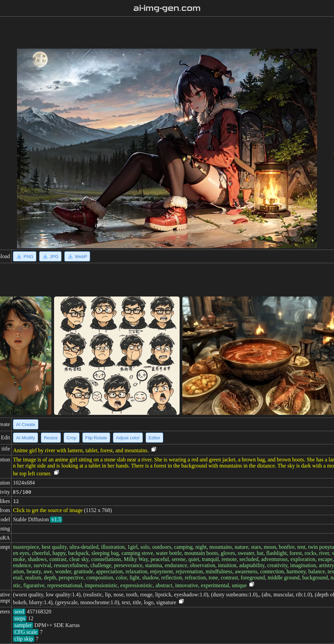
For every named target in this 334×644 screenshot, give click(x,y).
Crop (72, 438)
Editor (155, 438)
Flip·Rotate (96, 438)
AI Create (26, 425)
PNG (25, 256)
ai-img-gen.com (167, 8)
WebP (77, 256)
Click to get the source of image (48, 510)
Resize (51, 438)
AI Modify (26, 438)
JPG (50, 256)
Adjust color (128, 438)
